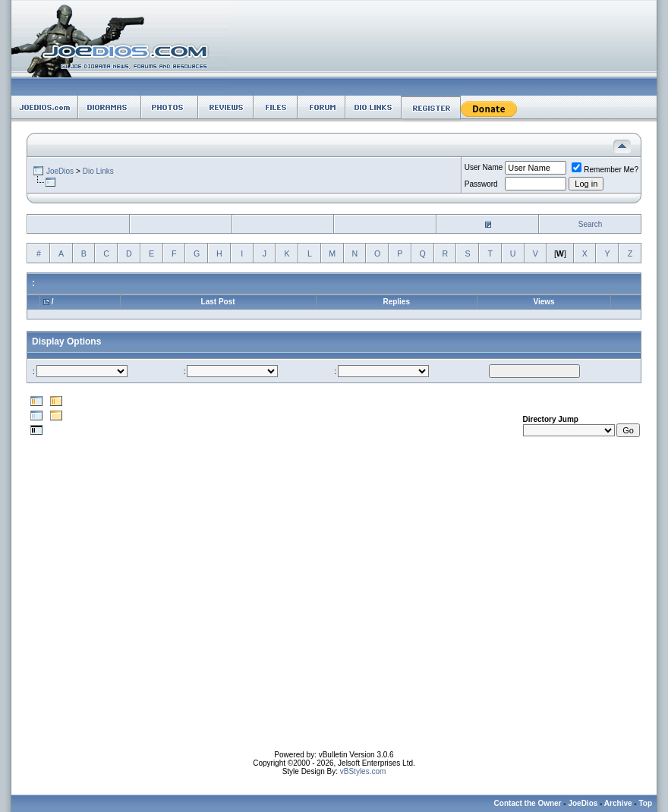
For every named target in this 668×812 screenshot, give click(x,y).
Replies (396, 302)
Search (591, 224)
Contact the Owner (528, 803)
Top (645, 803)
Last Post (218, 302)
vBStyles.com (363, 771)
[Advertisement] (142, 608)
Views (544, 302)
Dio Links (98, 171)
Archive (618, 803)
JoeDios (60, 171)
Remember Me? (605, 170)
